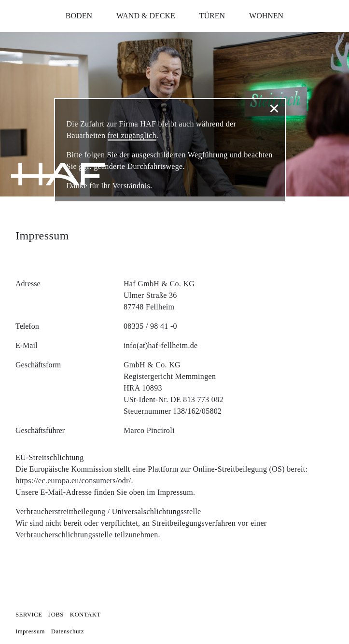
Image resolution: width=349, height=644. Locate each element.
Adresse (28, 284)
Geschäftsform (38, 365)
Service (29, 615)
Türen (212, 16)
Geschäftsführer (40, 430)
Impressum (30, 631)
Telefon (27, 326)
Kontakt (85, 615)
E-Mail (26, 345)
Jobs (56, 615)
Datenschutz (68, 631)
